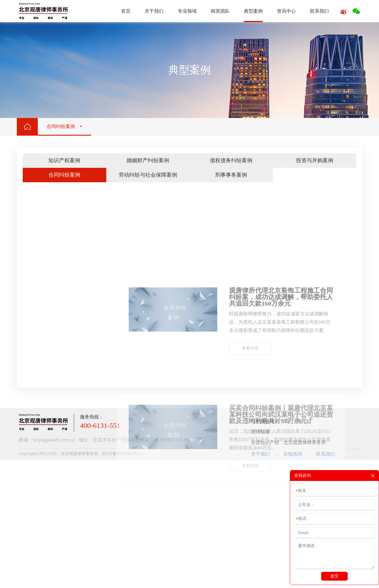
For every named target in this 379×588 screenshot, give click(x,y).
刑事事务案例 (231, 175)
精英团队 (220, 11)
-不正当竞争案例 (54, 382)
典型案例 (253, 11)
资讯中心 (286, 11)
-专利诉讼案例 (52, 357)
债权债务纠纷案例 (231, 160)
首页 (126, 11)
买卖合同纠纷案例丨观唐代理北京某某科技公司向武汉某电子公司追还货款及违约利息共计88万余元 (281, 543)
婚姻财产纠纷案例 (148, 160)
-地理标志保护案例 (56, 374)
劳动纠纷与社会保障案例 (148, 175)
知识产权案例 (64, 160)
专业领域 (187, 11)
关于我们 (154, 11)
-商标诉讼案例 (52, 349)
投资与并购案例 (315, 160)
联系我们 (319, 11)
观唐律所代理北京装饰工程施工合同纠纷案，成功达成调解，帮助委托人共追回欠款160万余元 (281, 392)
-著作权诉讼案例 (54, 366)
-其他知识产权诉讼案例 (60, 390)
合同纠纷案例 (64, 175)
